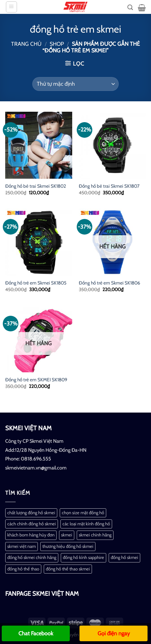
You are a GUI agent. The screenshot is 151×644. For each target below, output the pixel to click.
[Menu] (12, 7)
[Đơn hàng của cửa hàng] (75, 84)
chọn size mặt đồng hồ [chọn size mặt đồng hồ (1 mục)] (83, 513)
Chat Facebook (36, 633)
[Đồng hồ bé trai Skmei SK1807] (112, 145)
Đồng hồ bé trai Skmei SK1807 (109, 186)
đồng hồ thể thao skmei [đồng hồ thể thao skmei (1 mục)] (68, 569)
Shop (57, 44)
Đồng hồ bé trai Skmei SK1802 (36, 186)
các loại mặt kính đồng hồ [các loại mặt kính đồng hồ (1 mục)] (86, 524)
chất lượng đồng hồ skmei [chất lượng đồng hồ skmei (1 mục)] (31, 513)
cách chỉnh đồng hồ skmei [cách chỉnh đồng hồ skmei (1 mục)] (32, 524)
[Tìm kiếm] (130, 7)
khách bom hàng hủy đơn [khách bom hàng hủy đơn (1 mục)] (31, 535)
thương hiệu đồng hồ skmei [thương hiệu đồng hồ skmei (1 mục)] (68, 546)
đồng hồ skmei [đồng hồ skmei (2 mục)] (124, 557)
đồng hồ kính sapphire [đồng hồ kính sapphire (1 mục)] (83, 557)
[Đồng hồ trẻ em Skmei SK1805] (39, 242)
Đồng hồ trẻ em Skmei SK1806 (110, 283)
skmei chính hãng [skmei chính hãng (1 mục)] (95, 535)
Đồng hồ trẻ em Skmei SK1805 (36, 283)
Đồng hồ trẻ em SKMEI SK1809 (36, 380)
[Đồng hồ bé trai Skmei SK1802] (39, 145)
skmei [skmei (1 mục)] (67, 535)
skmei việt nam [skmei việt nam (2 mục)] (22, 546)
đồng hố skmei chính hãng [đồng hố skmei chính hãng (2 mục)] (32, 557)
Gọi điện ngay (114, 633)
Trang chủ (26, 44)
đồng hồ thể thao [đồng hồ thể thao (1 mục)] (23, 569)
